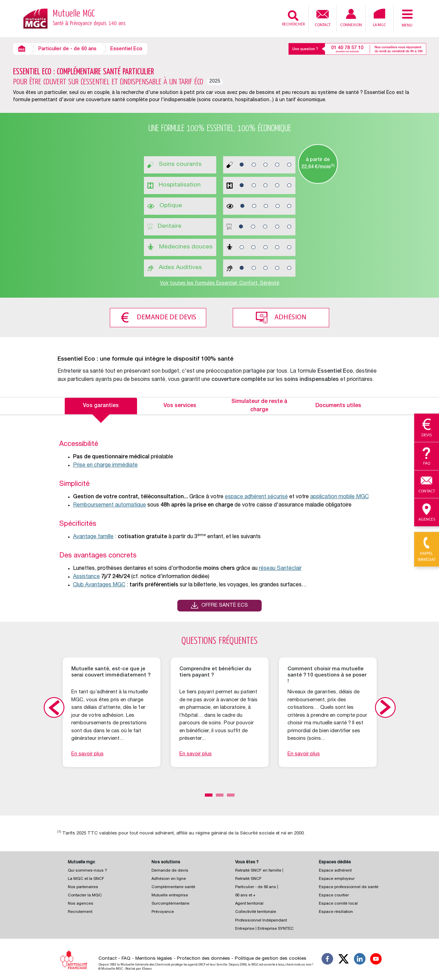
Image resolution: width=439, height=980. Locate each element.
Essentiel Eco (126, 49)
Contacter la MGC (85, 894)
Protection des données (203, 957)
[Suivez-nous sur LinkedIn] (360, 959)
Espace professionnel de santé (349, 886)
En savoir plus (87, 753)
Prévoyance (163, 911)
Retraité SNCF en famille (259, 869)
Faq (427, 457)
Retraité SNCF (248, 878)
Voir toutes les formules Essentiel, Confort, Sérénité (220, 284)
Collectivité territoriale (256, 911)
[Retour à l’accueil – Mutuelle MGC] (35, 18)
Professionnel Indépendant (261, 919)
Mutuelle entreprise (170, 894)
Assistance (86, 576)
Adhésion (292, 317)
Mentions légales (154, 957)
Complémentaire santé (173, 886)
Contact (323, 18)
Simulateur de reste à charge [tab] (259, 405)
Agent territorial (249, 902)
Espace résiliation (336, 911)
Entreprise (245, 928)
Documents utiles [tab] (338, 405)
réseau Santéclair (280, 567)
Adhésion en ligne (169, 878)
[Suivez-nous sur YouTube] (376, 959)
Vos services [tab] (180, 405)
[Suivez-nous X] (344, 959)
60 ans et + (245, 894)
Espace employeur (337, 878)
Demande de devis (164, 317)
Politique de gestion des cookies (271, 957)
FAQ (126, 957)
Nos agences (81, 902)
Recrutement (80, 911)
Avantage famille (93, 536)
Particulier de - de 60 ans (67, 49)
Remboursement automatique (109, 504)
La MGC (379, 18)
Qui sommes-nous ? (87, 869)
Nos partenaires (83, 886)
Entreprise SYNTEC (276, 928)
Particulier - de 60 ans (256, 886)
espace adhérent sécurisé (256, 496)
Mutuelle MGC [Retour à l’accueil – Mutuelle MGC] (89, 19)
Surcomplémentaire (170, 902)
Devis (427, 428)
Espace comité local (338, 902)
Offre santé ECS (225, 604)
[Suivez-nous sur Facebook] (327, 959)
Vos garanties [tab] (101, 405)
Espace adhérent (335, 869)
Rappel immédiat (427, 550)
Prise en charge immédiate (105, 464)
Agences (427, 513)
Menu (407, 18)
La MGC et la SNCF (86, 878)
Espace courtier (334, 894)
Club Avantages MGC (99, 584)
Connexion (351, 18)
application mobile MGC (339, 496)
